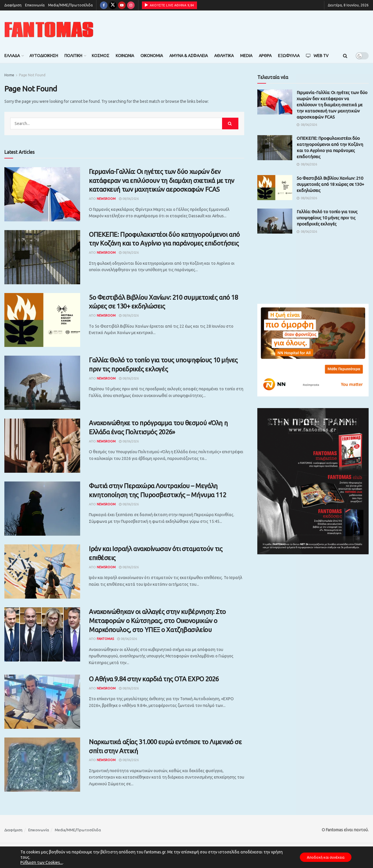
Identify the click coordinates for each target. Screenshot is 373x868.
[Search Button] (345, 56)
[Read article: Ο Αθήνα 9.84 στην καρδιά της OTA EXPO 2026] (42, 702)
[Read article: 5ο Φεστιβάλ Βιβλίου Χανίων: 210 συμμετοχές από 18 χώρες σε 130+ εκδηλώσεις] (42, 320)
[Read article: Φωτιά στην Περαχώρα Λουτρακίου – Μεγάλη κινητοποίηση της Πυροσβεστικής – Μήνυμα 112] (42, 509)
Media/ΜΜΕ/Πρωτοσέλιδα (70, 5)
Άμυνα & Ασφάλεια (189, 56)
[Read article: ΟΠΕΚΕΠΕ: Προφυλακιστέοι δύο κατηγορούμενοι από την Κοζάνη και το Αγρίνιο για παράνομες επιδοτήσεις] (42, 257)
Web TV (317, 56)
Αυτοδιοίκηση (44, 56)
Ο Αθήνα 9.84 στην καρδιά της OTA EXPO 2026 (154, 679)
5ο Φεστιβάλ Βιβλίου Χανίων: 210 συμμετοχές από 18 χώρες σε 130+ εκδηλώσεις (330, 184)
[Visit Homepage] (49, 30)
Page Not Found (32, 75)
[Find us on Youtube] (122, 5)
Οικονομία (152, 56)
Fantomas (105, 639)
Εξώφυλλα (289, 56)
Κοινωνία (125, 56)
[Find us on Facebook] (104, 5)
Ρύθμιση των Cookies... (42, 862)
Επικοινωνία (35, 5)
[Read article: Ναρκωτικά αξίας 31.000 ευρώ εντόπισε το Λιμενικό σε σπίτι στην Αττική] (42, 765)
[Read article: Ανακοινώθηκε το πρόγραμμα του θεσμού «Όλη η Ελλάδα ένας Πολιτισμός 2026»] (42, 446)
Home (9, 75)
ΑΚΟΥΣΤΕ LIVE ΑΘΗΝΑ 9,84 (169, 5)
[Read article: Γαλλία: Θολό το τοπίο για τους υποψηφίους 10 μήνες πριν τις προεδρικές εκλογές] (42, 383)
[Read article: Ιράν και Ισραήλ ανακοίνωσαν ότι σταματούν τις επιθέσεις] (42, 571)
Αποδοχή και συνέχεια (322, 857)
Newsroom (106, 199)
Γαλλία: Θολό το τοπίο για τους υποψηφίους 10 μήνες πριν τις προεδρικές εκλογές (327, 218)
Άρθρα (265, 56)
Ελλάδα (12, 56)
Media (246, 56)
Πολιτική (73, 56)
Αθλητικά (224, 56)
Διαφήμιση (13, 5)
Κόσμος (101, 56)
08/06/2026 (129, 199)
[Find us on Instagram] (131, 5)
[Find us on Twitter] (113, 5)
